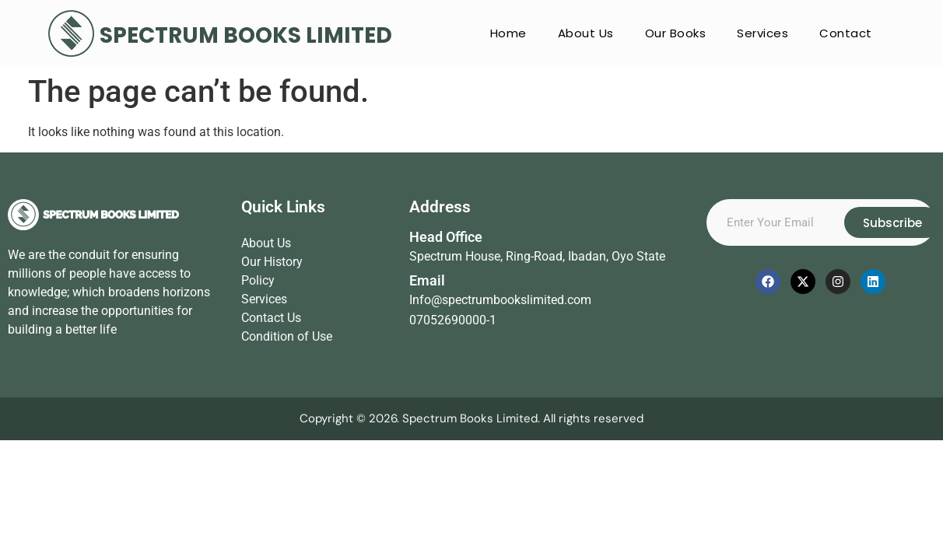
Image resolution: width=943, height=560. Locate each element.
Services (762, 33)
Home (508, 33)
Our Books (676, 33)
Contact (846, 33)
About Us (586, 33)
